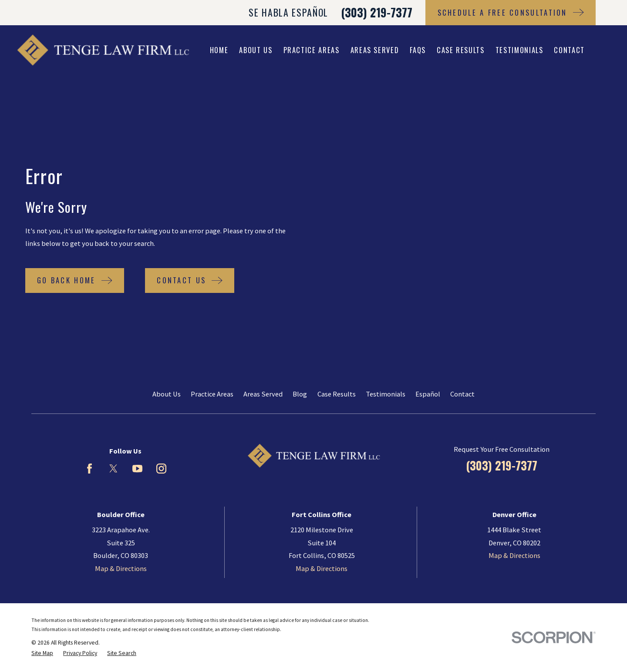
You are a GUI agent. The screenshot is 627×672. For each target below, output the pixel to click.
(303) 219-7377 (377, 12)
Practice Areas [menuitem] (312, 50)
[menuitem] (42, 654)
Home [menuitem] (219, 50)
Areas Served (263, 394)
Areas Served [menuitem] (375, 50)
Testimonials (386, 394)
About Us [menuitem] (256, 50)
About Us (167, 394)
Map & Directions (121, 568)
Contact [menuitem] (569, 50)
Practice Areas (212, 394)
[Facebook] (89, 469)
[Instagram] (161, 469)
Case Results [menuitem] (461, 50)
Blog (300, 394)
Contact (462, 394)
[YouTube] (137, 469)
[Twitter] (113, 469)
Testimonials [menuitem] (519, 50)
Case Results (337, 394)
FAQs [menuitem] (418, 50)
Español (428, 394)
